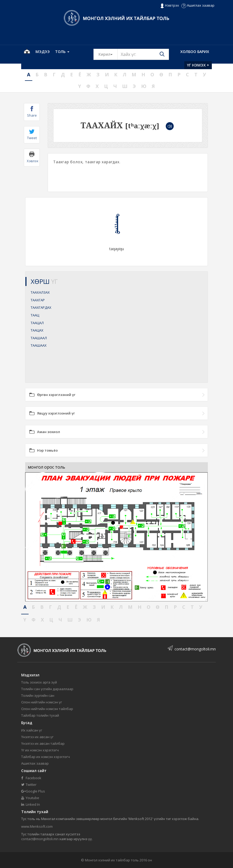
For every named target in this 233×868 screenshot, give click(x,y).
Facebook (31, 778)
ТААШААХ (39, 345)
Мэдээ (43, 52)
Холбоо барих (195, 52)
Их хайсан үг (32, 730)
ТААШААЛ (39, 338)
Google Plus (33, 791)
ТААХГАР (38, 300)
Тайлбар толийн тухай (40, 715)
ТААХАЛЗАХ (40, 292)
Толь (62, 52)
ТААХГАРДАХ (41, 307)
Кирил (108, 54)
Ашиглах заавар (198, 5)
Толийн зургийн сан (38, 695)
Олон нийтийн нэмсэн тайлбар (47, 709)
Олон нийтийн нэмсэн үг (42, 702)
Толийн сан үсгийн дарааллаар (47, 689)
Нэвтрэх (170, 6)
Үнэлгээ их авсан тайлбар (43, 743)
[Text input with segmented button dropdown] (143, 54)
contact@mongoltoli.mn (195, 649)
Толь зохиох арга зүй (39, 682)
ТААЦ (35, 315)
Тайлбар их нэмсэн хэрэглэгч (46, 757)
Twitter (29, 785)
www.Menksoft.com (37, 826)
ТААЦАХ (37, 330)
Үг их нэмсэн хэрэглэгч (40, 750)
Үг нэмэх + (198, 65)
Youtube (30, 798)
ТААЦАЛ (37, 323)
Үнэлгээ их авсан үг (37, 737)
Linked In (31, 804)
